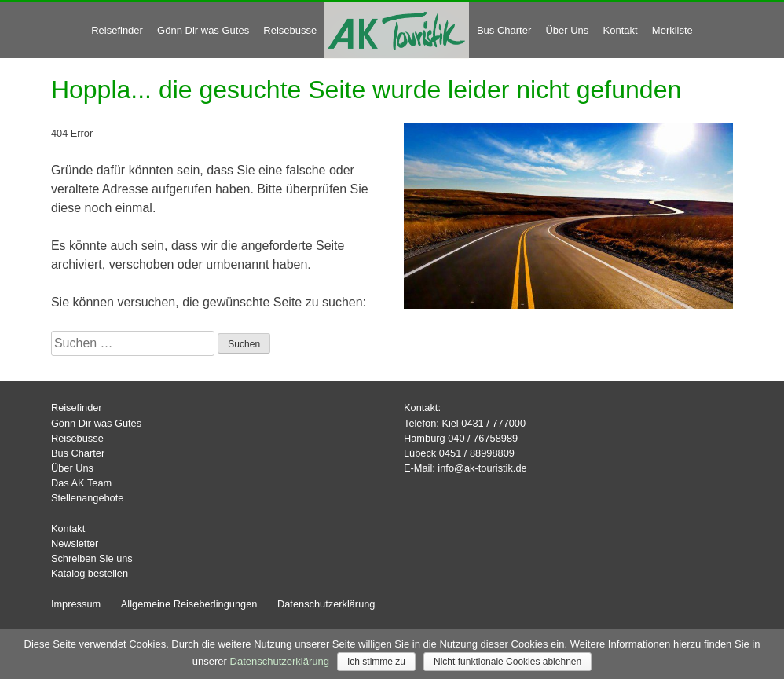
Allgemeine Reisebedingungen (189, 604)
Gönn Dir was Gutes (203, 30)
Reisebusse (290, 30)
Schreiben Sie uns (92, 558)
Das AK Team (81, 483)
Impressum (76, 604)
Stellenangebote (88, 498)
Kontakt (621, 30)
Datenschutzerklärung (326, 604)
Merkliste (672, 30)
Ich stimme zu (376, 662)
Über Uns (567, 30)
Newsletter (75, 543)
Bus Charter (504, 30)
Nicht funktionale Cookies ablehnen (507, 662)
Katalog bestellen (90, 573)
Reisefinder (117, 30)
